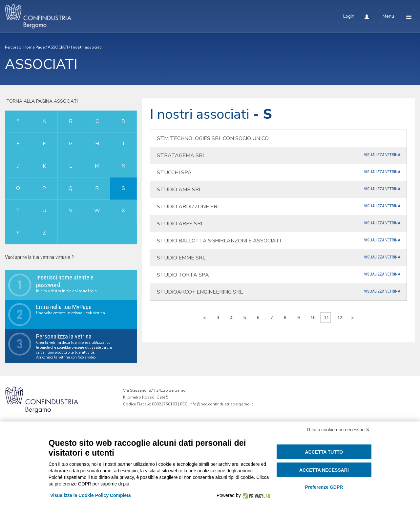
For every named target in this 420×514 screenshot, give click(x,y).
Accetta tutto (324, 452)
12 (340, 318)
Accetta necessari (324, 470)
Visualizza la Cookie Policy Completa (91, 495)
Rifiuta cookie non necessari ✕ (338, 430)
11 (326, 318)
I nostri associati (86, 47)
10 (313, 318)
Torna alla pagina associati (41, 101)
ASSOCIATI (58, 47)
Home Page (34, 47)
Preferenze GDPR (324, 487)
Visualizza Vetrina (382, 155)
